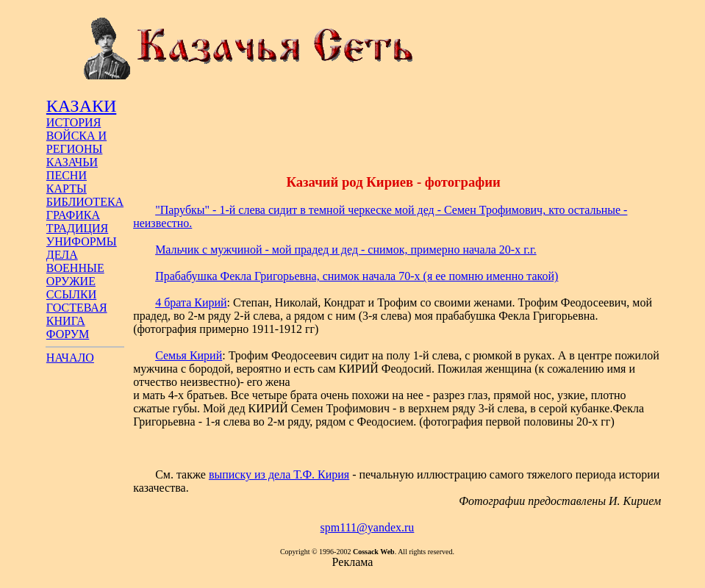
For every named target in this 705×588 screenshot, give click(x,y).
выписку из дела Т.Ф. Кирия (279, 474)
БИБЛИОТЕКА (85, 202)
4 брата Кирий (191, 302)
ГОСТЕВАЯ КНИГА (77, 314)
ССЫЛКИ (71, 294)
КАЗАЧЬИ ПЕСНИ (72, 169)
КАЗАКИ (81, 106)
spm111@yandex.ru (368, 527)
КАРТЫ (67, 189)
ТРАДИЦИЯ (77, 228)
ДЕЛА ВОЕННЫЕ (75, 261)
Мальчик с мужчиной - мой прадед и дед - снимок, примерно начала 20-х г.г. (346, 250)
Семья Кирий (189, 355)
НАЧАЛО (70, 358)
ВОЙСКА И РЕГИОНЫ (76, 142)
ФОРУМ (68, 334)
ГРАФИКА (73, 215)
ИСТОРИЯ (74, 122)
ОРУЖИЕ (71, 281)
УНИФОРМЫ (82, 241)
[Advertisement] (393, 127)
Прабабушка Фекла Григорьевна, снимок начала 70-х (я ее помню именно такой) (357, 276)
